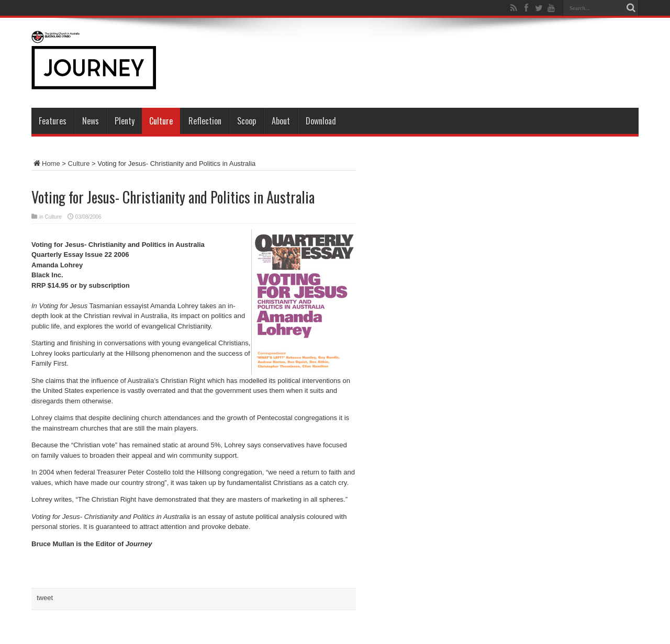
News (91, 121)
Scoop (247, 121)
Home (46, 163)
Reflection (205, 121)
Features (53, 121)
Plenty (125, 121)
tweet (45, 598)
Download (321, 121)
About (281, 121)
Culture (161, 121)
